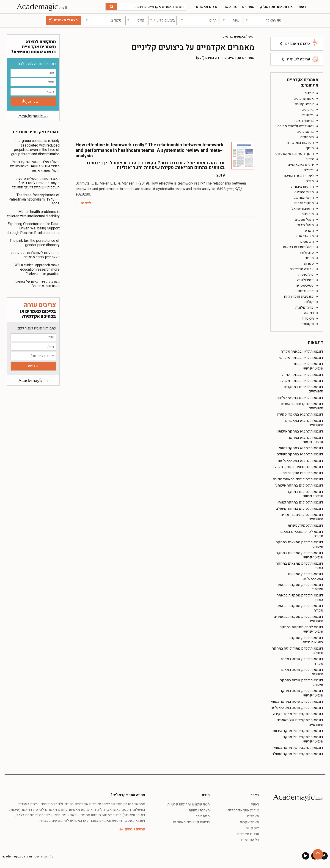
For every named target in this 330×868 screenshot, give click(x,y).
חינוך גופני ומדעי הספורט (294, 154)
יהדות (310, 159)
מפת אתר (203, 816)
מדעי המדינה (304, 192)
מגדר (310, 181)
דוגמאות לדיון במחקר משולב (301, 381)
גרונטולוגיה (305, 132)
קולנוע (309, 302)
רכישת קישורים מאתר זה (191, 822)
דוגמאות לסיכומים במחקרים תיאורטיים (302, 517)
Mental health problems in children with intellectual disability (33, 214)
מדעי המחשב (304, 198)
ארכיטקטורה (304, 104)
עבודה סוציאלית (302, 269)
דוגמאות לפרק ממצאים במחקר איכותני (300, 544)
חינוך (310, 148)
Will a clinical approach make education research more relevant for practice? (37, 269)
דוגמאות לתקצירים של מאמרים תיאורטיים (300, 722)
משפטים (307, 242)
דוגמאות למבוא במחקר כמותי (301, 448)
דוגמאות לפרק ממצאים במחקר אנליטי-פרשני (300, 555)
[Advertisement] (165, 101)
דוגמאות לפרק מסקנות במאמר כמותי (300, 597)
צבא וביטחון (305, 291)
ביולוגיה (308, 110)
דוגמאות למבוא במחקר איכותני (300, 431)
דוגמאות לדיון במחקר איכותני (301, 358)
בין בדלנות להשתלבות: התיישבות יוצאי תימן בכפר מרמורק (35, 255)
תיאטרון (308, 318)
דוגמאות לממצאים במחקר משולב (298, 467)
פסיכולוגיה (305, 280)
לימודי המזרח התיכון (299, 176)
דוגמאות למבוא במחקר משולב (300, 454)
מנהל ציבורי (305, 225)
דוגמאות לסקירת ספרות (305, 525)
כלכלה (309, 170)
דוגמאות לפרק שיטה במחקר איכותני (302, 682)
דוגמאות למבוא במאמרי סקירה (300, 414)
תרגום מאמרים (207, 7)
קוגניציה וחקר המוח (299, 297)
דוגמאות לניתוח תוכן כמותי (303, 473)
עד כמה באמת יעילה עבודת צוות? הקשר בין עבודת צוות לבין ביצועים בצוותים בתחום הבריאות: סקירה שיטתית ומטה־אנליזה (156, 165)
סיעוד (309, 258)
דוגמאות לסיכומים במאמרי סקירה (298, 479)
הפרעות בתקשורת (300, 143)
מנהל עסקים (304, 220)
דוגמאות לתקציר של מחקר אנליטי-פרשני (303, 739)
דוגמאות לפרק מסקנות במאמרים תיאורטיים (298, 619)
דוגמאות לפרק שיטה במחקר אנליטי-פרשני (302, 693)
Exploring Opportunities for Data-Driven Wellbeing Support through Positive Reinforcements (33, 228)
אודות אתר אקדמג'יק (276, 7)
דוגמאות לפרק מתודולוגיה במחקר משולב (298, 651)
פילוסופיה (306, 275)
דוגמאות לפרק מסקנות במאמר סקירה (300, 608)
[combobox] (263, 20)
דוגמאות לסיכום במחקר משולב (300, 509)
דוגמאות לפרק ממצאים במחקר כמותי (300, 566)
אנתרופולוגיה (304, 99)
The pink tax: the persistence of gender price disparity (35, 243)
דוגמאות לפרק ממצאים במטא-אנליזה (305, 576)
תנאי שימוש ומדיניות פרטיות (189, 804)
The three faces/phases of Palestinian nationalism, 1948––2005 (34, 199)
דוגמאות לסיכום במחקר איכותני (299, 485)
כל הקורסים (250, 840)
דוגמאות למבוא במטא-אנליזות (300, 461)
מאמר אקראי (249, 822)
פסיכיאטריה (305, 286)
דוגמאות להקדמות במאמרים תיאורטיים (302, 406)
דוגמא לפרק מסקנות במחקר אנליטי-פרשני (302, 629)
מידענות (308, 214)
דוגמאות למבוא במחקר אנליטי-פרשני (306, 440)
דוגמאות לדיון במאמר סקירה (302, 351)
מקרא (309, 231)
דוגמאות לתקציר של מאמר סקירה (298, 714)
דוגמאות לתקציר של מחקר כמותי (298, 748)
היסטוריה (307, 137)
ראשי (302, 7)
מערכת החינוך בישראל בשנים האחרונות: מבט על (37, 284)
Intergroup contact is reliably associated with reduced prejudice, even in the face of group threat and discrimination (35, 147)
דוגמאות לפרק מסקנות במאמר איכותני (300, 587)
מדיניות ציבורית (302, 187)
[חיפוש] (111, 7)
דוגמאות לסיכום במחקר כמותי (300, 502)
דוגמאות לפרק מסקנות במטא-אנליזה (306, 640)
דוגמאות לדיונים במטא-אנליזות (300, 398)
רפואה (309, 313)
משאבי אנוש (304, 236)
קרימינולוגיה (305, 307)
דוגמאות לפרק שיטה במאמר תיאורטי (302, 672)
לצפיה (86, 203)
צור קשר (230, 7)
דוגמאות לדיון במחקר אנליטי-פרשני (307, 366)
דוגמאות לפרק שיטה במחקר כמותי (297, 702)
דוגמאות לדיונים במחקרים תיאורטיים (303, 389)
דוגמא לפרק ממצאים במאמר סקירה (301, 534)
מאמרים (248, 7)
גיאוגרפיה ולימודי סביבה (296, 126)
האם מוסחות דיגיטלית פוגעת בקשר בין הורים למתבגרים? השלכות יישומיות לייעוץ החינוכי (36, 183)
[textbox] (263, 20)
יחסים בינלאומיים (301, 165)
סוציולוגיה (306, 253)
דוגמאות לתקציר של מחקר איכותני (297, 731)
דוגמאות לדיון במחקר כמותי (302, 375)
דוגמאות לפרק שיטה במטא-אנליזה (297, 708)
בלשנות (308, 115)
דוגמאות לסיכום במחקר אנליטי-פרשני (305, 494)
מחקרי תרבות (304, 203)
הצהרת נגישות (199, 810)
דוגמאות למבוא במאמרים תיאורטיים (304, 423)
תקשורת (308, 324)
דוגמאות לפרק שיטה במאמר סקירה (302, 661)
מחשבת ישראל (303, 209)
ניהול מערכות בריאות (298, 247)
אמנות (309, 93)
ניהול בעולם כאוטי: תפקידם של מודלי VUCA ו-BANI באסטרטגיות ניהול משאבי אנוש (35, 166)
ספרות (309, 264)
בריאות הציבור (303, 121)
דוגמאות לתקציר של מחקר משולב (298, 754)
